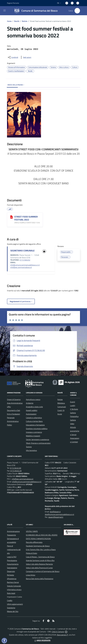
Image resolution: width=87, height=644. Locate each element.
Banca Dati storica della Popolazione (40, 579)
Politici (9, 425)
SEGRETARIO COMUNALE (22, 251)
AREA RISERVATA (42, 640)
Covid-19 (61, 410)
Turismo (29, 447)
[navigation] (5, 10)
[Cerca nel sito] (77, 11)
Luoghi (73, 405)
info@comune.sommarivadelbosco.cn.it (25, 265)
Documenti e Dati (14, 410)
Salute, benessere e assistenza (37, 439)
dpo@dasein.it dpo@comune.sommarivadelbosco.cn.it (59, 513)
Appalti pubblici (32, 410)
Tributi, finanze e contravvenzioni (38, 443)
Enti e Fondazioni (13, 414)
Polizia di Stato (31, 553)
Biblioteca (61, 403)
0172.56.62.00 (15, 468)
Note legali (11, 593)
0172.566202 (25, 260)
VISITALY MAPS (32, 531)
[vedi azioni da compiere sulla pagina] (25, 57)
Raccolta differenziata (34, 542)
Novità (17, 21)
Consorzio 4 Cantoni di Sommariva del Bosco (43, 571)
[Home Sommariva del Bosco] (35, 11)
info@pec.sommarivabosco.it (21, 267)
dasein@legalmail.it (56, 517)
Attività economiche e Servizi (75, 431)
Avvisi (60, 414)
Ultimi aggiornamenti (15, 604)
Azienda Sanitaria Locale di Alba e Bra (40, 560)
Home (9, 21)
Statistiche (11, 608)
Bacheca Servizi (13, 582)
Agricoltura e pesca (33, 399)
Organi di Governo (14, 399)
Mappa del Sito (13, 611)
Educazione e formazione (35, 425)
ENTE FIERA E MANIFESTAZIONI (38, 539)
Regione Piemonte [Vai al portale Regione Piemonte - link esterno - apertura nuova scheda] (13, 3)
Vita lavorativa (31, 450)
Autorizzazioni (31, 414)
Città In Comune (58, 632)
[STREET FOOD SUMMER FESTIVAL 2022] (11, 217)
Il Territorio (74, 409)
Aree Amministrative (15, 403)
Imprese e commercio (34, 432)
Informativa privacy (14, 590)
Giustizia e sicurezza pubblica (37, 429)
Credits (10, 600)
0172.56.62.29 (16, 471)
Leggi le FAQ (12, 557)
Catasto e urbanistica (34, 418)
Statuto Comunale (14, 586)
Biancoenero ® (62, 635)
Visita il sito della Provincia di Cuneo (39, 568)
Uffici (9, 407)
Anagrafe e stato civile (34, 407)
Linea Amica (31, 575)
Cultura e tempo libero (34, 421)
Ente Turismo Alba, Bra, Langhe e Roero (41, 550)
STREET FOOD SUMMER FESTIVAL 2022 (26, 218)
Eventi (73, 402)
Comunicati (62, 407)
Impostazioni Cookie (14, 597)
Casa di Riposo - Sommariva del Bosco (40, 557)
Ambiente (30, 403)
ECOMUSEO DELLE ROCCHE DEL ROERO (42, 535)
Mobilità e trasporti (33, 436)
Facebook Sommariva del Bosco (38, 546)
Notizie (25, 21)
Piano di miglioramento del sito (14, 550)
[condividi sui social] (13, 57)
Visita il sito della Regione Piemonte (39, 564)
